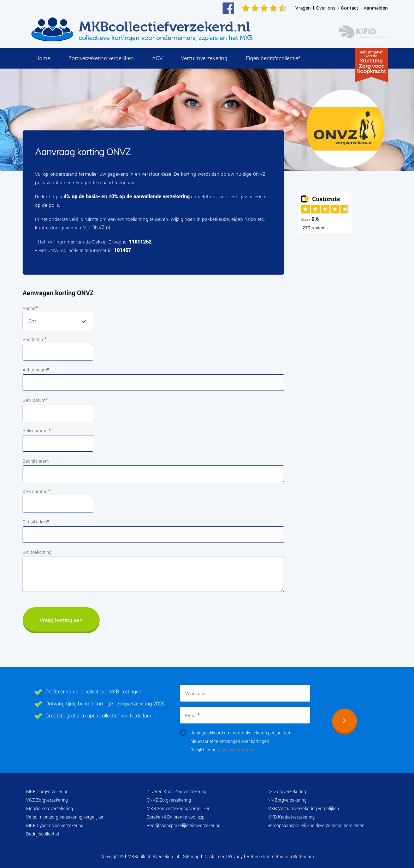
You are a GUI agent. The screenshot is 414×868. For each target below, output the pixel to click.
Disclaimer (214, 857)
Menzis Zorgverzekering (50, 809)
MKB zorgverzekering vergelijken (179, 809)
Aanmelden (376, 8)
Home (43, 58)
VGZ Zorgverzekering (47, 800)
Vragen (303, 8)
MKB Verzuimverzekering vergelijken (303, 809)
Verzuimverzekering (204, 58)
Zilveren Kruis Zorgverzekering (176, 792)
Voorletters (34, 339)
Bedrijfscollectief (43, 834)
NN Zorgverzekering (287, 800)
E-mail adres (36, 522)
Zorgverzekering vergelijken (101, 58)
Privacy (235, 857)
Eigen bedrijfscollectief (273, 58)
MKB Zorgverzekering (47, 792)
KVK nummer (37, 491)
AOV (157, 58)
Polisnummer (37, 431)
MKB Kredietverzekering (291, 817)
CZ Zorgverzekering (287, 792)
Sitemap (191, 857)
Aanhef (31, 308)
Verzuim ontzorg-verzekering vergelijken (65, 817)
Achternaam (36, 370)
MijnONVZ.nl (96, 228)
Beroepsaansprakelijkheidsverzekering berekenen (316, 826)
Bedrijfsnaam (36, 461)
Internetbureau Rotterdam (288, 857)
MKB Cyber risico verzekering (55, 826)
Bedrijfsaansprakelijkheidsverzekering (184, 826)
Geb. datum (35, 400)
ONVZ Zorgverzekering (169, 800)
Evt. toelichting (37, 552)
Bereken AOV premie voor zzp (176, 817)
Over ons (326, 8)
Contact (350, 8)
